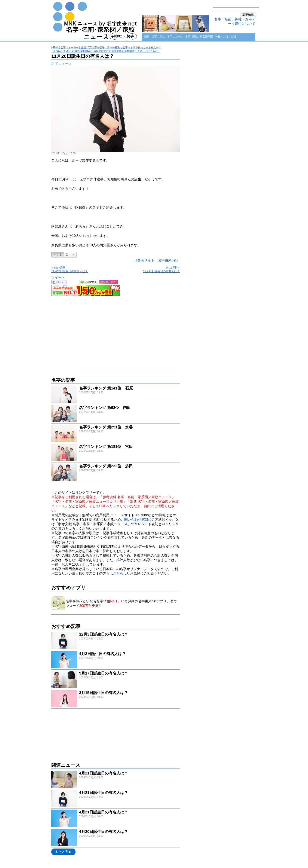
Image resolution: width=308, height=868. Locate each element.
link (115, 395)
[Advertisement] (115, 334)
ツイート (58, 277)
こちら (118, 573)
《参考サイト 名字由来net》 (156, 260)
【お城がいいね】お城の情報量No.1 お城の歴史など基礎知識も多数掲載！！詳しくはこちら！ (106, 51)
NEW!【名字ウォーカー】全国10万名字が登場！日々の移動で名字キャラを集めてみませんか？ (106, 48)
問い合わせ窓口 (136, 519)
